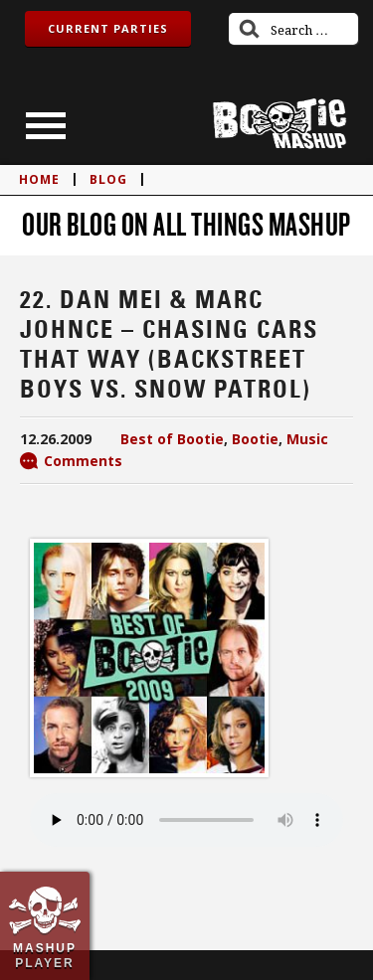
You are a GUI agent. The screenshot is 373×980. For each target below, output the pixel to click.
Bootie (255, 439)
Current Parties (108, 28)
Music (307, 439)
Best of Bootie (172, 439)
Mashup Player (45, 955)
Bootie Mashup (280, 124)
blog (108, 179)
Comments (83, 461)
